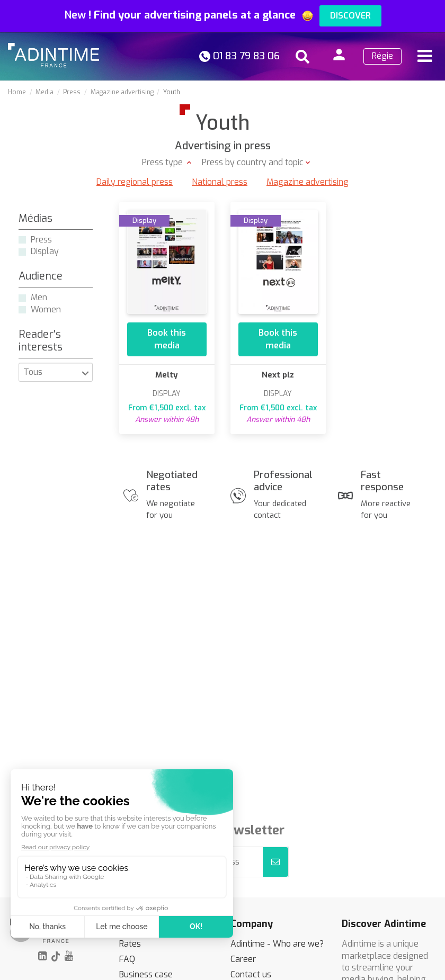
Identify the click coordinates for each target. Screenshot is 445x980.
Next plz (278, 375)
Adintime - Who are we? (277, 944)
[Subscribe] (275, 862)
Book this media (167, 339)
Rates (130, 944)
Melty (167, 375)
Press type (163, 162)
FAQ (127, 959)
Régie (382, 56)
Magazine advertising (308, 182)
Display (45, 251)
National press (220, 182)
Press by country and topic (253, 162)
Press (41, 240)
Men (39, 297)
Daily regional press (135, 182)
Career (243, 959)
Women (46, 309)
